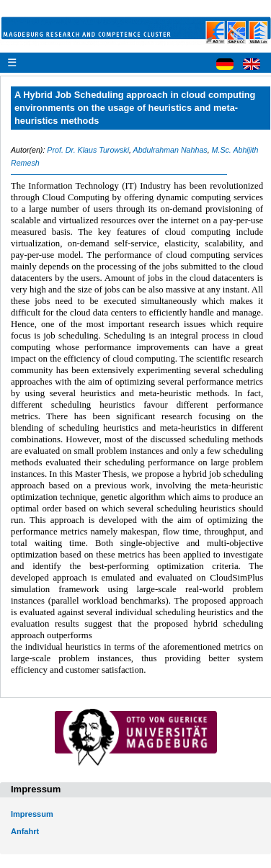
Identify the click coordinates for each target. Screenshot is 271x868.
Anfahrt (25, 831)
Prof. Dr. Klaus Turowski (88, 150)
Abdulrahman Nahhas (170, 150)
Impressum (32, 814)
